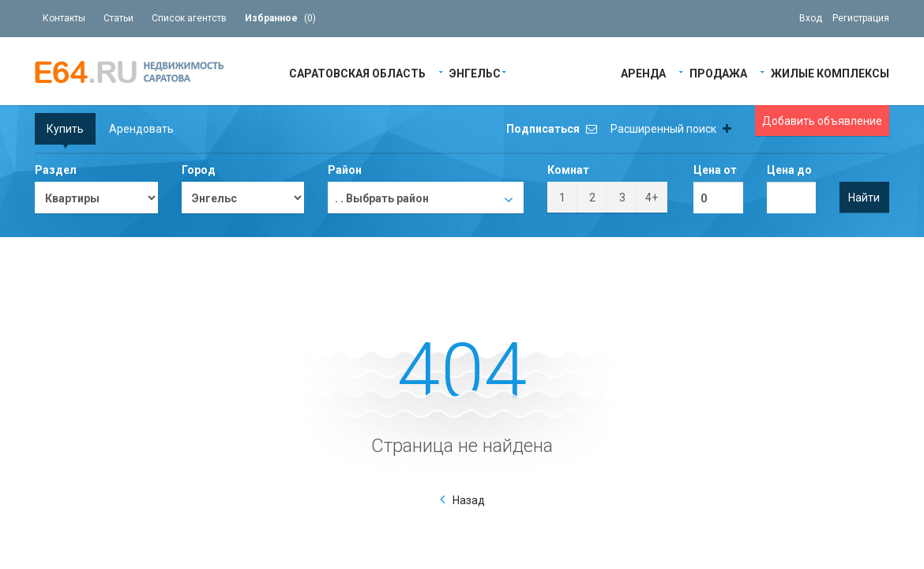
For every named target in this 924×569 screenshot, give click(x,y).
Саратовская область (357, 72)
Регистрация (861, 18)
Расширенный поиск (671, 129)
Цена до (789, 170)
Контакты (64, 18)
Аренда (643, 72)
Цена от (715, 170)
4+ (652, 198)
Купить (65, 129)
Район (345, 170)
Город (199, 170)
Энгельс (475, 72)
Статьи (118, 18)
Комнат (568, 170)
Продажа (718, 72)
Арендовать (141, 129)
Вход (811, 18)
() (280, 18)
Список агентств (189, 18)
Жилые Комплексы (830, 72)
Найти (864, 198)
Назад (469, 500)
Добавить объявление (822, 121)
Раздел (56, 170)
